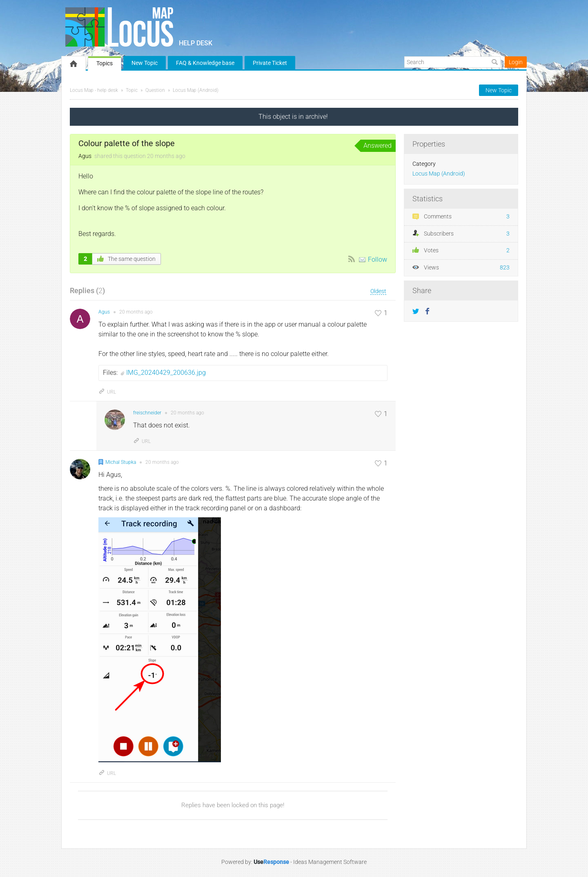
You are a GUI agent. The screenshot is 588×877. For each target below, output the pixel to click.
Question (155, 90)
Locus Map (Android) (196, 90)
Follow (378, 259)
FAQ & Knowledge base (205, 63)
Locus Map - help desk (94, 90)
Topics (105, 63)
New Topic (145, 63)
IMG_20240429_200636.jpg (166, 373)
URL (107, 392)
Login (516, 62)
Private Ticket (270, 63)
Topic (132, 90)
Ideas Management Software (330, 862)
